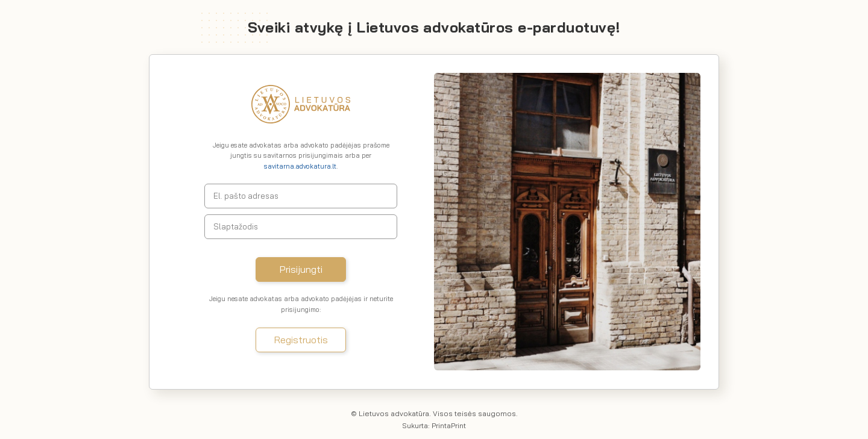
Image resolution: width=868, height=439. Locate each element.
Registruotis (301, 340)
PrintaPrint (449, 425)
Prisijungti (301, 269)
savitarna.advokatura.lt (300, 166)
